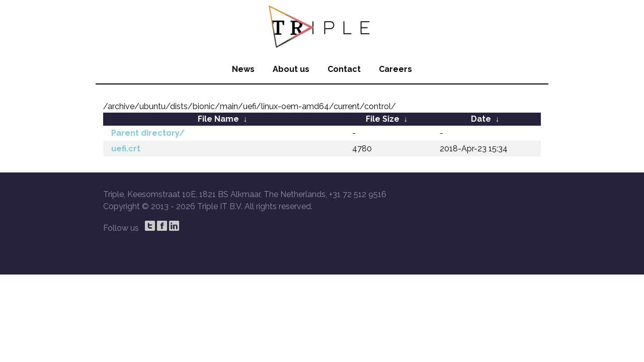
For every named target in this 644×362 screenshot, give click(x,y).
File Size (383, 119)
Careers (395, 69)
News (243, 69)
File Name (218, 119)
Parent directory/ (148, 133)
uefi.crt (126, 149)
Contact (344, 69)
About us (291, 69)
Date (481, 119)
